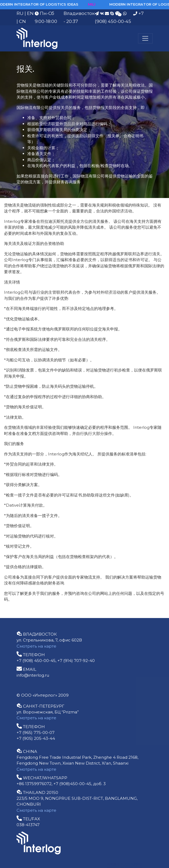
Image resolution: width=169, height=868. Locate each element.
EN (30, 13)
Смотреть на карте (36, 646)
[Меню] (145, 38)
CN (22, 21)
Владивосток (79, 13)
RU (20, 13)
